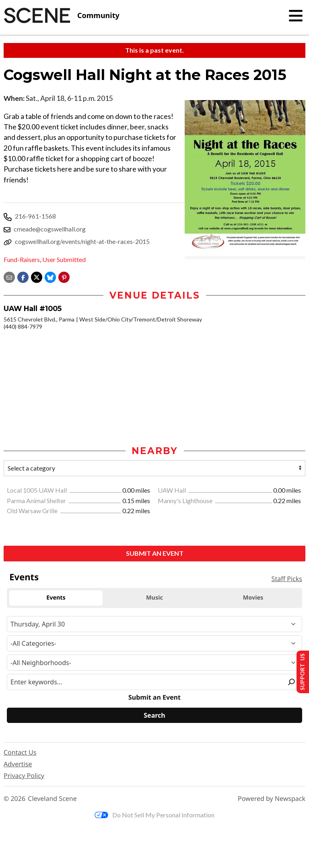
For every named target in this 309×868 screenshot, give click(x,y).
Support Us (300, 671)
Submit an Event (155, 554)
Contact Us (20, 753)
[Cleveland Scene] (62, 16)
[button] (64, 276)
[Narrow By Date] (154, 625)
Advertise (18, 765)
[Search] (154, 716)
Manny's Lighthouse (186, 501)
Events (24, 578)
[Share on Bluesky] (50, 276)
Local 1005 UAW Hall (37, 491)
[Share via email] (9, 276)
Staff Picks (287, 579)
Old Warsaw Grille (33, 511)
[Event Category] (154, 644)
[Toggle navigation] (296, 16)
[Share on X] (37, 276)
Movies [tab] (253, 599)
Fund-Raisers (22, 259)
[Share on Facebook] (23, 276)
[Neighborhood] (154, 663)
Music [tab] (154, 599)
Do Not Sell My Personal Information (154, 816)
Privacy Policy (24, 776)
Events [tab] (56, 599)
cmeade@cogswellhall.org (50, 229)
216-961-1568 (35, 216)
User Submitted (64, 259)
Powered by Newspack (272, 799)
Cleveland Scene (52, 799)
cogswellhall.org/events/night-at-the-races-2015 (82, 241)
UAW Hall (172, 491)
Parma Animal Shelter (37, 501)
